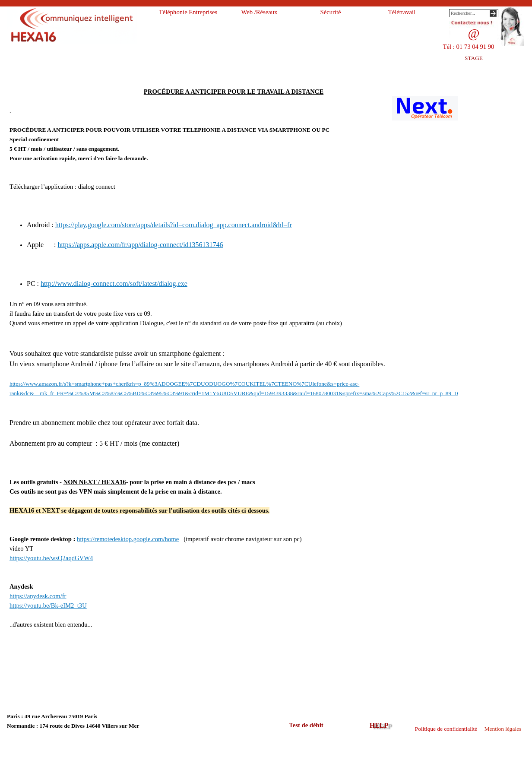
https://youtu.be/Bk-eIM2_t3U (48, 605)
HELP (379, 725)
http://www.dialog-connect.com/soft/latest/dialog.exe (114, 284)
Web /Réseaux (260, 12)
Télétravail (402, 12)
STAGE (474, 58)
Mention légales (503, 729)
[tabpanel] (234, 387)
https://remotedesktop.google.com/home (128, 539)
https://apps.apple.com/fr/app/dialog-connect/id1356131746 (141, 245)
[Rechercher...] (474, 13)
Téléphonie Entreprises (188, 12)
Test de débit (306, 725)
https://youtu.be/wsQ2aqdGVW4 (51, 558)
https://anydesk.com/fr (38, 596)
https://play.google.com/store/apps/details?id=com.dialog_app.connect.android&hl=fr (174, 225)
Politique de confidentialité (446, 729)
